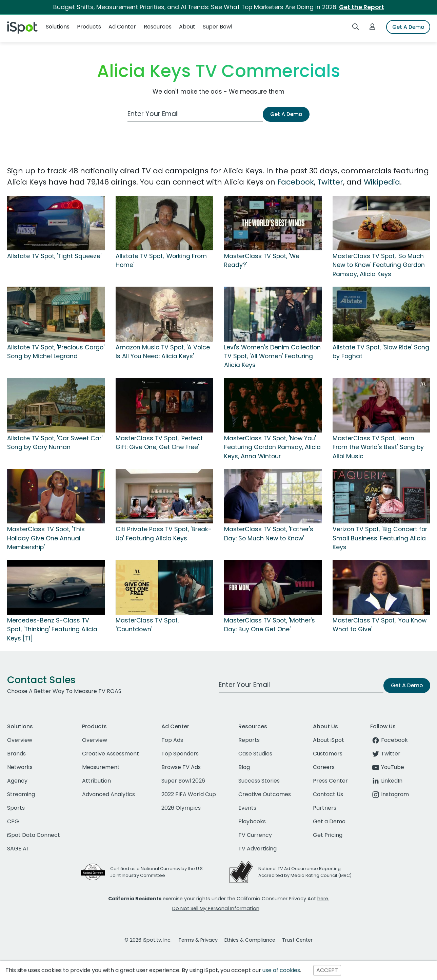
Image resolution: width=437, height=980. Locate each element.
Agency (17, 781)
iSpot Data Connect (34, 835)
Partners (325, 808)
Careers (324, 767)
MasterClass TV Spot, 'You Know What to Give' (380, 625)
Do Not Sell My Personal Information (216, 908)
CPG (13, 821)
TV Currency (255, 835)
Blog (244, 767)
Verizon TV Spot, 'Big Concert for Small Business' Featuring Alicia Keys (380, 538)
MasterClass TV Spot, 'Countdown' (147, 625)
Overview (20, 740)
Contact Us (328, 794)
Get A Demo (408, 27)
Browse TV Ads (181, 767)
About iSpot (329, 740)
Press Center (330, 781)
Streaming (21, 794)
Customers (328, 754)
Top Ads (172, 740)
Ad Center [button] (122, 27)
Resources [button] (158, 27)
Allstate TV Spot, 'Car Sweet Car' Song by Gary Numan (55, 443)
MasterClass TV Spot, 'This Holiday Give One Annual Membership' (46, 538)
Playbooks (252, 821)
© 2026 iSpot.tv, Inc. (148, 940)
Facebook (296, 182)
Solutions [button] (58, 27)
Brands (16, 754)
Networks (20, 767)
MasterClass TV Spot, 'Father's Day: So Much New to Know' (269, 534)
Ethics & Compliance (250, 940)
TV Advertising (257, 849)
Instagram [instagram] (390, 794)
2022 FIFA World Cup (189, 794)
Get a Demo (329, 821)
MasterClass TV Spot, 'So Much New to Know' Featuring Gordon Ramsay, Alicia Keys (379, 265)
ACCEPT (327, 970)
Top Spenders (180, 754)
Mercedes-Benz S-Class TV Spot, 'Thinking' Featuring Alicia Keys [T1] (52, 629)
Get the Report (362, 7)
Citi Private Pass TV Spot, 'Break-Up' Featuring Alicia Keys (164, 534)
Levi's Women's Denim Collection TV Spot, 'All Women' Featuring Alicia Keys (272, 356)
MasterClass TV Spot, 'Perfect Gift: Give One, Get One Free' (159, 443)
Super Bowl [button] (217, 27)
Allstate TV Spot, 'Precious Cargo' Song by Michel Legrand (56, 352)
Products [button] (89, 27)
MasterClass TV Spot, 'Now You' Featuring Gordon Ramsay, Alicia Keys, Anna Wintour (272, 447)
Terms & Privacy (198, 940)
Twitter (330, 182)
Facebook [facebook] (389, 740)
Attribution (96, 781)
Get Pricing (328, 835)
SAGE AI (17, 849)
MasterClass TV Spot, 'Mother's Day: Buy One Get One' (270, 625)
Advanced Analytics (108, 794)
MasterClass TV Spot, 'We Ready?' (262, 261)
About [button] (187, 27)
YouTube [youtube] (387, 767)
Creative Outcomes (265, 794)
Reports (249, 740)
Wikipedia (382, 182)
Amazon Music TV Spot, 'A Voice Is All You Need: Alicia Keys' (163, 352)
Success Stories (259, 781)
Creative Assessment (111, 754)
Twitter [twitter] (385, 754)
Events (247, 808)
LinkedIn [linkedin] (386, 781)
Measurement (101, 767)
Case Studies (255, 754)
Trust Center (297, 940)
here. (323, 899)
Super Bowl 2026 (183, 781)
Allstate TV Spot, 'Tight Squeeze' (54, 256)
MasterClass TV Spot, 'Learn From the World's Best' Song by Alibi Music (378, 447)
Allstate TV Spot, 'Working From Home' (161, 261)
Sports (16, 808)
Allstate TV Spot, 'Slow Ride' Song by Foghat (381, 352)
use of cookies (281, 970)
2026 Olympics (181, 808)
